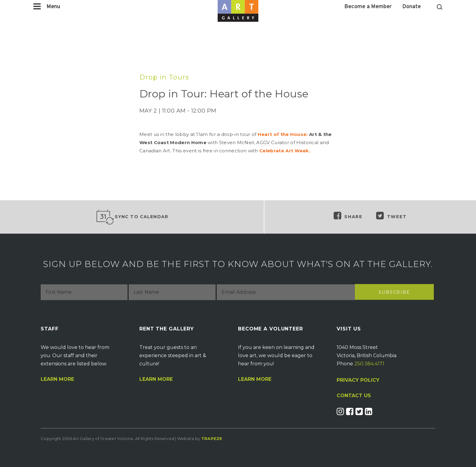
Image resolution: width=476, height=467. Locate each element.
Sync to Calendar (132, 217)
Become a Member (368, 7)
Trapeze (212, 438)
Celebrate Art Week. (285, 151)
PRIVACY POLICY (358, 380)
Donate (412, 7)
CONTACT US (354, 396)
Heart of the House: (283, 134)
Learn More (57, 379)
